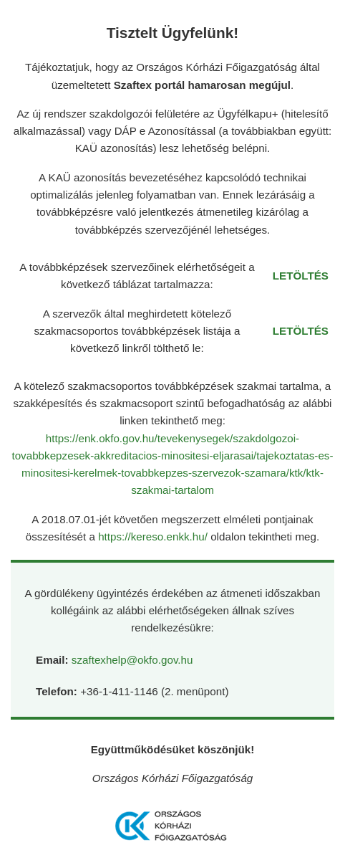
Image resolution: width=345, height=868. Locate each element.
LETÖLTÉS (301, 276)
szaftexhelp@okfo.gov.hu (132, 660)
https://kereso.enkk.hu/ (154, 536)
